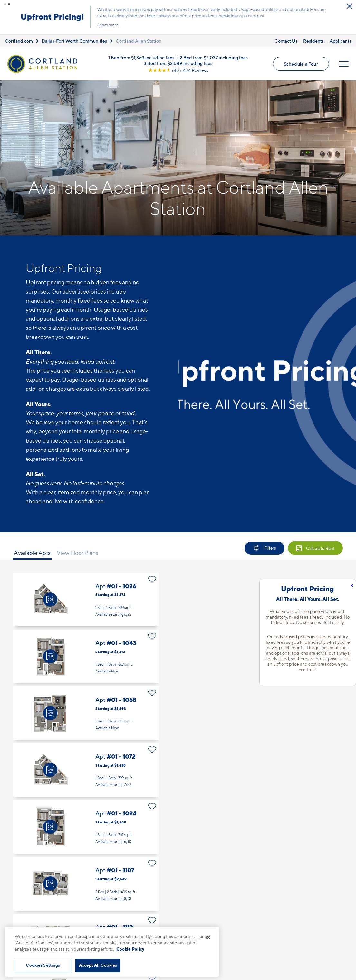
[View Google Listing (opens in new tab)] (178, 70)
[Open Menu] (344, 64)
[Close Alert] (349, 6)
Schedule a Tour (301, 64)
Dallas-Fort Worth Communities (74, 41)
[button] (5, 4)
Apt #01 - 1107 (86, 884)
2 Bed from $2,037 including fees (214, 57)
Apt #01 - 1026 (86, 600)
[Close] (208, 937)
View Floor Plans (77, 553)
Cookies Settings (43, 965)
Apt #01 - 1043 (86, 656)
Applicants (340, 41)
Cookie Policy (130, 949)
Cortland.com (19, 41)
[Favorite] (152, 579)
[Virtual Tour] (50, 600)
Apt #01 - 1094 (86, 827)
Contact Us (286, 41)
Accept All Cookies (98, 965)
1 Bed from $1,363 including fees (141, 57)
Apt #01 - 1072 (86, 770)
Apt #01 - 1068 (86, 713)
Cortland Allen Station (139, 41)
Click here (238, 22)
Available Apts (32, 553)
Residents (313, 41)
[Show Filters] (265, 548)
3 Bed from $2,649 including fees (178, 63)
